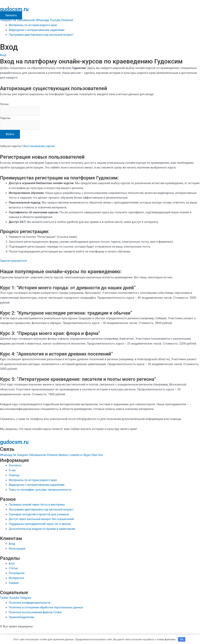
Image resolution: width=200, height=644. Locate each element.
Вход (3, 55)
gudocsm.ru (17, 9)
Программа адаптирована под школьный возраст (43, 35)
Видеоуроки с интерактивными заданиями (38, 30)
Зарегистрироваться (14, 262)
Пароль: (5, 119)
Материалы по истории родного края (34, 25)
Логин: (4, 104)
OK (182, 639)
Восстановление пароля (40, 147)
